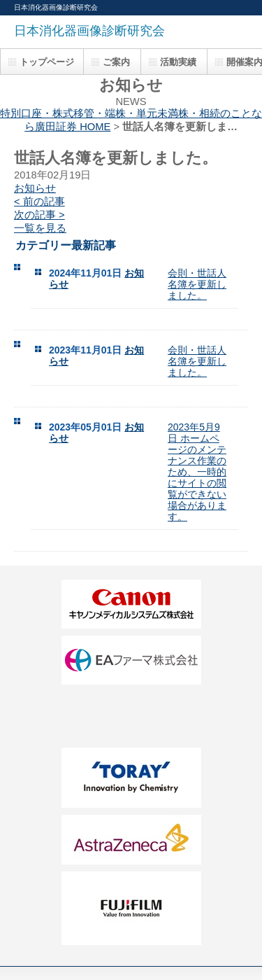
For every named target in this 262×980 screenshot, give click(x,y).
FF (131, 778)
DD (131, 716)
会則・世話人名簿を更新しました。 (197, 284)
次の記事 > (39, 215)
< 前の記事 (39, 202)
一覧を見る (40, 228)
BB (131, 660)
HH (131, 908)
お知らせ (35, 188)
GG (131, 840)
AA (131, 604)
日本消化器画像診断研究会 (89, 31)
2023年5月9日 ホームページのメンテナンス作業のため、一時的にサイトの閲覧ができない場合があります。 (197, 472)
